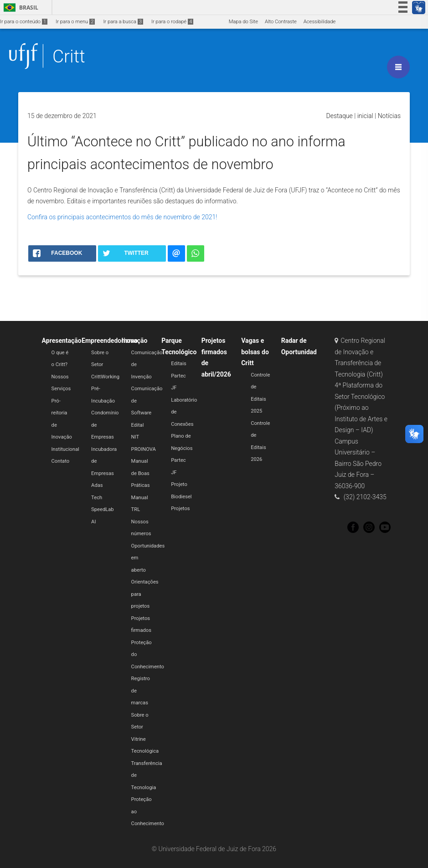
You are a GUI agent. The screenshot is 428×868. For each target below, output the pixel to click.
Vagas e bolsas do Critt (255, 352)
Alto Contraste (281, 22)
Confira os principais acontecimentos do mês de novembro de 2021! (122, 217)
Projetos (180, 509)
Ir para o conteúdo (24, 22)
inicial (365, 116)
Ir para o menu (75, 22)
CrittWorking (105, 377)
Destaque (340, 116)
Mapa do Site (243, 22)
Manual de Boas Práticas (141, 473)
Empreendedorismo (110, 341)
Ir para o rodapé (172, 22)
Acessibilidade (320, 22)
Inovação (135, 341)
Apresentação (62, 341)
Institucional (65, 449)
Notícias (389, 116)
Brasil (19, 8)
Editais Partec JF (179, 376)
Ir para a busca (123, 22)
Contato (61, 461)
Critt (69, 56)
